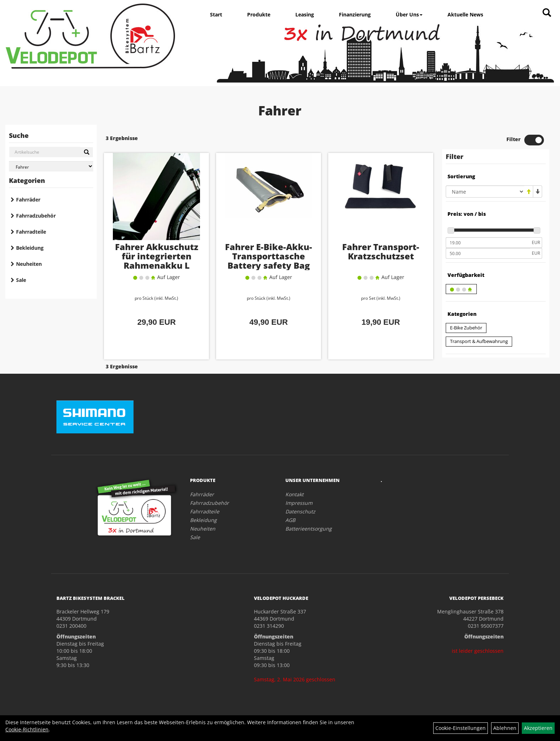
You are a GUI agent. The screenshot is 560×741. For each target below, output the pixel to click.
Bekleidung (30, 248)
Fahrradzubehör (36, 216)
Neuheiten (29, 264)
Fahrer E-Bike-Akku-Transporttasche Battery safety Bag (269, 256)
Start (216, 14)
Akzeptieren (538, 728)
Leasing (305, 14)
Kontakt (294, 494)
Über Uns (409, 14)
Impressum (299, 503)
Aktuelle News (465, 14)
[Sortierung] (485, 192)
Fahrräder (28, 200)
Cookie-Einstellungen (461, 728)
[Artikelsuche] (547, 13)
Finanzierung (355, 14)
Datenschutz (300, 511)
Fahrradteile (31, 232)
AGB (290, 520)
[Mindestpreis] (488, 243)
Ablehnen (505, 728)
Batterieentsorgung (309, 529)
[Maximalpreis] (488, 253)
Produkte (259, 14)
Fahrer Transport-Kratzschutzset (381, 251)
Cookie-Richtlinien (27, 729)
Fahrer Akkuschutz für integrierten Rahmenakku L (157, 256)
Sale (21, 280)
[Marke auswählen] (51, 166)
